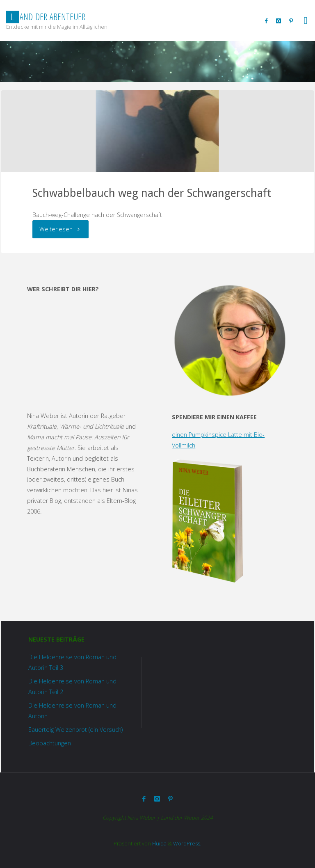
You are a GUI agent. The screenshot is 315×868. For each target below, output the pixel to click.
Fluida (159, 843)
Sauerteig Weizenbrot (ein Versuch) (75, 730)
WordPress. (187, 843)
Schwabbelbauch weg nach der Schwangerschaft (152, 193)
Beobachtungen (50, 743)
